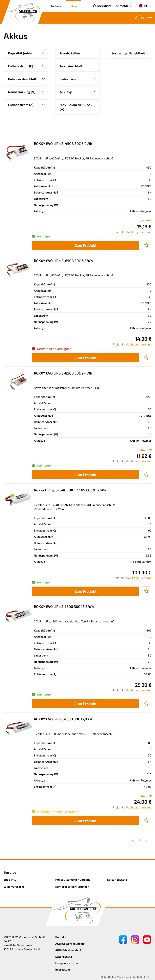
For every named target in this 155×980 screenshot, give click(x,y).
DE (143, 6)
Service (10, 872)
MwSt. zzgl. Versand (138, 232)
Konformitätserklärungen (72, 887)
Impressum (63, 969)
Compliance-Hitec (67, 963)
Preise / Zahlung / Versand (73, 880)
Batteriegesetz (117, 880)
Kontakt (61, 937)
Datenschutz (64, 957)
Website (56, 6)
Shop (74, 6)
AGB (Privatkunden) (68, 950)
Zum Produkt (86, 245)
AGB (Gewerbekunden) (70, 944)
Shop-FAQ (10, 880)
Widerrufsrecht (14, 887)
